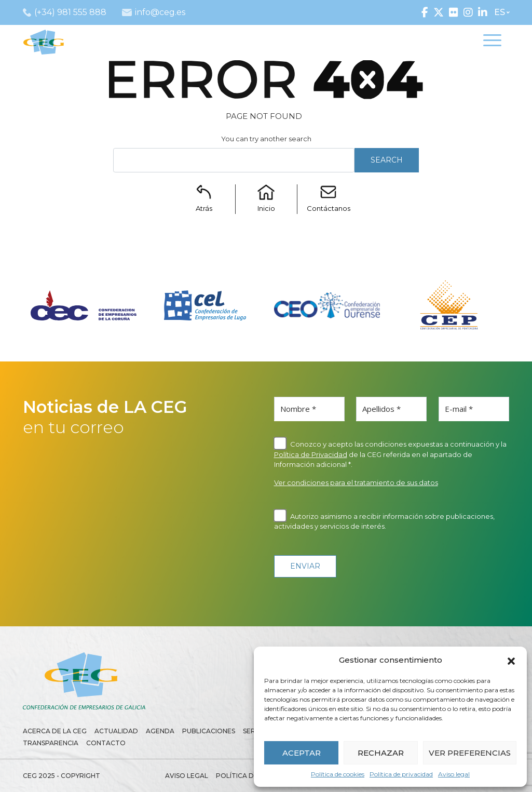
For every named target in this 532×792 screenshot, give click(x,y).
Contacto (106, 743)
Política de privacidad (401, 774)
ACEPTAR (302, 753)
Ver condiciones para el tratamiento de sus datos (356, 482)
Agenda (160, 731)
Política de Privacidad (311, 454)
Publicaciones (209, 731)
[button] (511, 660)
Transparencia (51, 743)
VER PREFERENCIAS (470, 753)
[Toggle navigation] (492, 42)
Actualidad (116, 731)
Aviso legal (454, 774)
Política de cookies (338, 774)
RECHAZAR (381, 753)
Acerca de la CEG (55, 731)
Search (387, 160)
